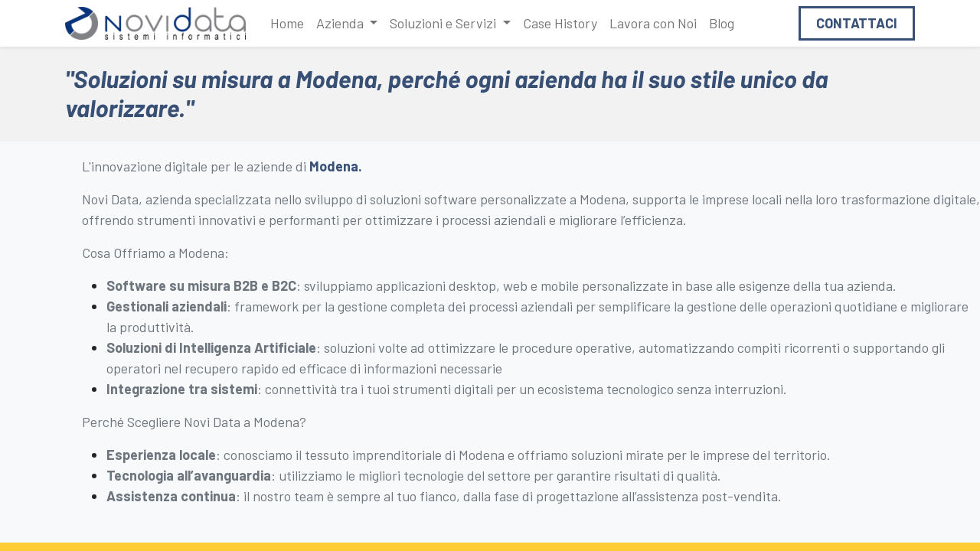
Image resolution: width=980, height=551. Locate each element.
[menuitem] (287, 23)
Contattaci (857, 23)
